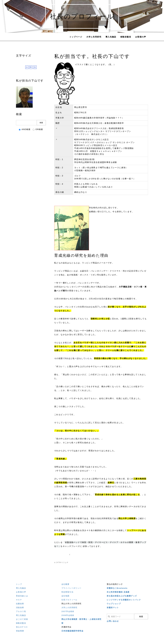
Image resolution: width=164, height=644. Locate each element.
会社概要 (65, 584)
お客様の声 (141, 37)
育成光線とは (22, 596)
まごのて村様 (22, 619)
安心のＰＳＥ (22, 627)
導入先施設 (111, 37)
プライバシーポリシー (71, 588)
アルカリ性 (21, 611)
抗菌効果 (20, 604)
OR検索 (38, 129)
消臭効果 (20, 608)
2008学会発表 (68, 615)
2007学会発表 (68, 611)
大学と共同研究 (94, 37)
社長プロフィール (69, 600)
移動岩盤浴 (126, 37)
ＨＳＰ (19, 600)
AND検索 (25, 129)
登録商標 (20, 631)
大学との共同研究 (69, 608)
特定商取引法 (67, 592)
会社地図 (65, 596)
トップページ (76, 37)
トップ (19, 584)
